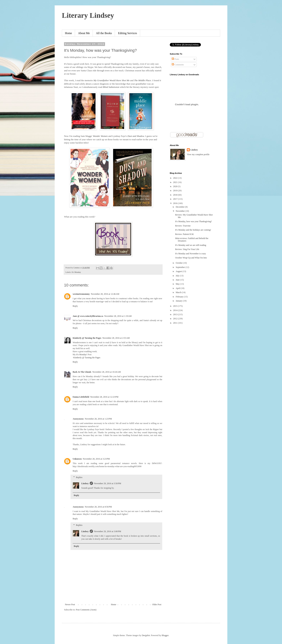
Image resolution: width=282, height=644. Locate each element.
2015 (176, 306)
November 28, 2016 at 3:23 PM (96, 459)
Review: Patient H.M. (185, 234)
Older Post (157, 604)
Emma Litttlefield (81, 397)
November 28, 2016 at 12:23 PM (104, 397)
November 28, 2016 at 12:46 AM (105, 294)
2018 (176, 195)
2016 (176, 203)
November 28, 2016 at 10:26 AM (106, 372)
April (178, 288)
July (178, 276)
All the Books (104, 33)
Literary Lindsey (88, 15)
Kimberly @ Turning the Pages (87, 338)
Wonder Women (100, 136)
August (179, 271)
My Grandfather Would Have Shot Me (112, 80)
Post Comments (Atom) (86, 610)
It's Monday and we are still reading (191, 245)
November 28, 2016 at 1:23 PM (98, 419)
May (178, 284)
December (180, 207)
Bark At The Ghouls (82, 372)
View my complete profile (198, 154)
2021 (176, 182)
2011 (176, 323)
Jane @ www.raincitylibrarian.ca (88, 316)
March (179, 292)
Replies (79, 477)
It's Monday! (82, 355)
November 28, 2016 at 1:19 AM (118, 316)
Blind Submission (111, 87)
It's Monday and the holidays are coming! (193, 230)
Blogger (165, 635)
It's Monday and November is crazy (191, 254)
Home (68, 33)
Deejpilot (146, 635)
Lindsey (85, 483)
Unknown (77, 459)
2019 (176, 191)
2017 (176, 199)
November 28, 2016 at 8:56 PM (98, 507)
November (181, 211)
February (180, 297)
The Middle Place (143, 80)
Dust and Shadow (136, 136)
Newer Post (70, 604)
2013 (176, 314)
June (178, 280)
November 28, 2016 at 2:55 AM (116, 338)
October (179, 263)
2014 (176, 310)
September (181, 267)
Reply (75, 306)
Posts (175, 59)
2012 (176, 319)
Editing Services (127, 33)
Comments (178, 65)
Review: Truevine (183, 226)
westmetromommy (81, 294)
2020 (176, 186)
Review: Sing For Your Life (187, 249)
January (179, 301)
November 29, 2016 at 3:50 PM (108, 483)
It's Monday (76, 272)
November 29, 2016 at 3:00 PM (108, 531)
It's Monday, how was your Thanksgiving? (194, 221)
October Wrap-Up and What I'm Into (191, 258)
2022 (176, 178)
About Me (84, 33)
